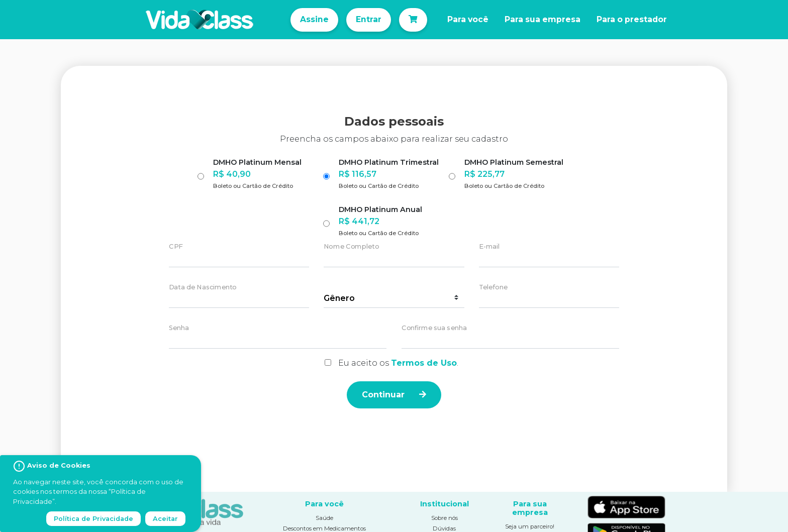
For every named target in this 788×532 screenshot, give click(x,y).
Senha (179, 328)
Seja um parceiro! (530, 526)
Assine (314, 19)
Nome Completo (351, 247)
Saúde (324, 518)
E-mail (489, 247)
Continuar (394, 395)
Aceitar (165, 519)
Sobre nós (445, 518)
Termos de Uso (424, 363)
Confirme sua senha (434, 328)
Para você (468, 19)
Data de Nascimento (203, 288)
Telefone (493, 288)
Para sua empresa (543, 19)
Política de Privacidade (93, 519)
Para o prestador (632, 19)
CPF (176, 247)
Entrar (369, 19)
